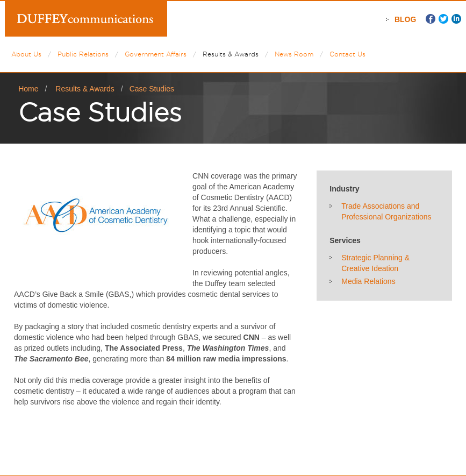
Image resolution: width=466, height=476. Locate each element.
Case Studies (152, 89)
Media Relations (368, 281)
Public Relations (83, 54)
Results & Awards (231, 54)
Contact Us (347, 54)
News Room (294, 54)
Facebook (431, 19)
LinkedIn (456, 19)
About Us (26, 54)
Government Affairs (156, 54)
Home (28, 89)
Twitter (443, 19)
